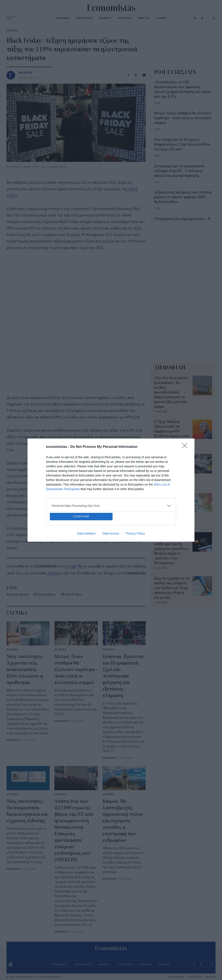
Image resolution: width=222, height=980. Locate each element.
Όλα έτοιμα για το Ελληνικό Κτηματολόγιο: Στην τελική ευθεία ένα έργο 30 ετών (182, 145)
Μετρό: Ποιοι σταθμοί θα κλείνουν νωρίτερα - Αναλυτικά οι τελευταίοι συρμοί (76, 670)
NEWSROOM (25, 72)
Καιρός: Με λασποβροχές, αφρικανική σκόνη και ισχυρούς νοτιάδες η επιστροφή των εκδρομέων (122, 821)
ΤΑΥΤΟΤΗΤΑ (195, 977)
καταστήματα (19, 594)
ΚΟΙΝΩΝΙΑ (12, 30)
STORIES (162, 18)
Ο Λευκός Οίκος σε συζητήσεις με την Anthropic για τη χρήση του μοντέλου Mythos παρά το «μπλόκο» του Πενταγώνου (171, 549)
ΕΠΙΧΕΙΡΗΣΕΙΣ (85, 18)
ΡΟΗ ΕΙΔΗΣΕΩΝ (175, 72)
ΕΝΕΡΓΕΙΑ (144, 18)
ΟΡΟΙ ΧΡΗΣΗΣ (176, 977)
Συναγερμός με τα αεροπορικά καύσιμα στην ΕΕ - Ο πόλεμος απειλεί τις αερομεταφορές (179, 171)
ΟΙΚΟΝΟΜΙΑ (63, 18)
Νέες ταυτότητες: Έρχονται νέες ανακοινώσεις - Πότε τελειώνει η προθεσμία (25, 670)
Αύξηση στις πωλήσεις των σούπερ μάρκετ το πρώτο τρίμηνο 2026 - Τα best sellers (183, 197)
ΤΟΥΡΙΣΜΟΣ (125, 18)
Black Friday (72, 594)
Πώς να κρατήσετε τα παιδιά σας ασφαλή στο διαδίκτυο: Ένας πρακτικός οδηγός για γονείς (172, 588)
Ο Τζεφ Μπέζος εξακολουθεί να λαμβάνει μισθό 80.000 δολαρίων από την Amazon (171, 431)
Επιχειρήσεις (46, 594)
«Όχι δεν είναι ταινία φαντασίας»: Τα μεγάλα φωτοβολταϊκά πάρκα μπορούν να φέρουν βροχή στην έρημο (171, 392)
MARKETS (105, 18)
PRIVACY (210, 977)
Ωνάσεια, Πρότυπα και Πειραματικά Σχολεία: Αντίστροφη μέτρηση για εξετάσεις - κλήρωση (123, 676)
